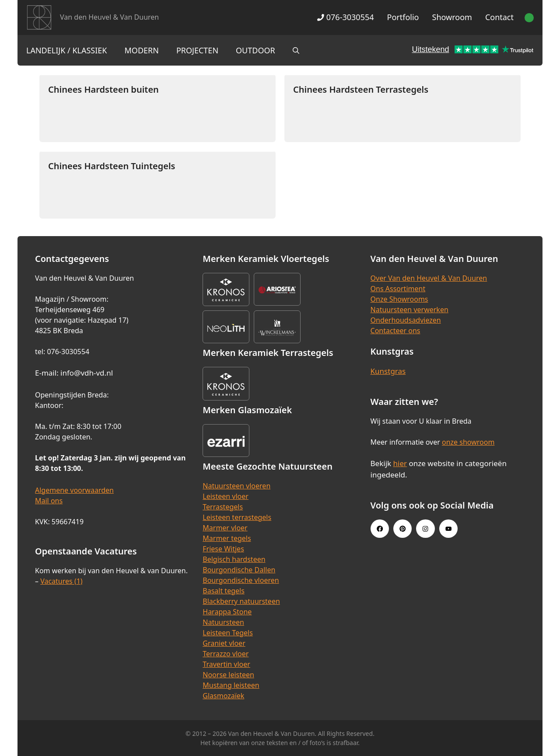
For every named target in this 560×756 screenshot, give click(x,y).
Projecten (197, 50)
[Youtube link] (448, 529)
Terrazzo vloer (226, 654)
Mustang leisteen (231, 685)
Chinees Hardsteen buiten (103, 89)
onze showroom (468, 442)
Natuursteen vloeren (236, 486)
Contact (499, 17)
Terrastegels (223, 507)
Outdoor (255, 50)
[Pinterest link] (402, 529)
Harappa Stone (227, 612)
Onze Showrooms (399, 299)
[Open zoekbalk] (296, 50)
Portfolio (403, 17)
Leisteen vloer (226, 496)
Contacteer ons (395, 331)
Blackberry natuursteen (241, 601)
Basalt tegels (224, 591)
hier (400, 463)
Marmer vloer (225, 528)
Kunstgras (388, 371)
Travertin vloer (226, 664)
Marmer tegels (227, 538)
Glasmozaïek (223, 696)
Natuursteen (223, 622)
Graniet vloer (224, 643)
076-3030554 (345, 17)
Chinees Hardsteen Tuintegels (112, 166)
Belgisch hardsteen (234, 559)
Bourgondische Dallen (239, 570)
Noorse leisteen (228, 675)
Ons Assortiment (398, 289)
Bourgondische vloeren (241, 580)
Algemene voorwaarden (74, 490)
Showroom (452, 17)
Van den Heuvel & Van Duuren (109, 17)
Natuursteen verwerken (409, 310)
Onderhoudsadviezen (406, 320)
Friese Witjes (223, 549)
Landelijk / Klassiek (67, 50)
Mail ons (49, 501)
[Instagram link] (425, 529)
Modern (142, 50)
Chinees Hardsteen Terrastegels (361, 89)
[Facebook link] (380, 529)
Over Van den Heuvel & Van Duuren (429, 278)
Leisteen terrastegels (237, 517)
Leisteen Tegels (228, 633)
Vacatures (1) (61, 581)
